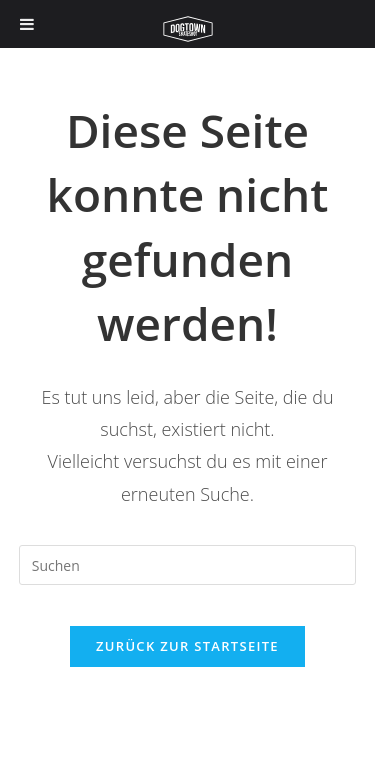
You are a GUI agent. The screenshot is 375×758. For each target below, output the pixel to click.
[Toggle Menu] (27, 24)
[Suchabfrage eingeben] (188, 565)
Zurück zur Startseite (187, 646)
